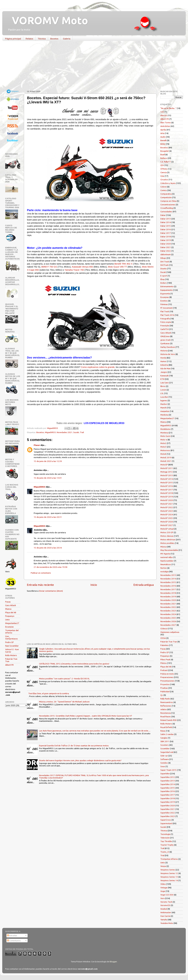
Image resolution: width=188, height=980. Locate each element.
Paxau (8, 602)
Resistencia (166, 713)
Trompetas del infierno (12, 631)
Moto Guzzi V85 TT (117, 267)
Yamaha (164, 920)
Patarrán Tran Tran (169, 642)
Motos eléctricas (168, 539)
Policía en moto (167, 674)
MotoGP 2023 (167, 511)
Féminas (164, 304)
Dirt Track (165, 262)
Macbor (164, 404)
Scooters (164, 745)
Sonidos (164, 763)
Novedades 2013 (168, 575)
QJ (162, 695)
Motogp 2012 (167, 472)
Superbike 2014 (168, 784)
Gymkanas (165, 343)
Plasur (37, 445)
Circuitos (164, 180)
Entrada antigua (144, 585)
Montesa (164, 433)
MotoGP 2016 (167, 486)
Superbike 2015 (168, 788)
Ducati (163, 272)
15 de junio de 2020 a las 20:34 (48, 548)
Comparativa (166, 194)
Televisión (165, 838)
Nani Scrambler (12, 646)
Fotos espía (166, 322)
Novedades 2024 (168, 614)
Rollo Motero (11, 655)
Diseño (164, 269)
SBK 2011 (165, 741)
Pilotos (164, 663)
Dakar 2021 (166, 247)
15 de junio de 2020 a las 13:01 (48, 478)
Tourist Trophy (167, 845)
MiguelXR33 (50, 432)
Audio (163, 137)
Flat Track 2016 (167, 315)
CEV (162, 165)
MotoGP (164, 465)
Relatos (29, 39)
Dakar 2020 (166, 244)
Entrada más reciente (40, 585)
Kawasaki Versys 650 (82, 267)
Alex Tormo (166, 123)
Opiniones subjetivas (170, 632)
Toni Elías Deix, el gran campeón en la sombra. (49, 693)
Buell (163, 155)
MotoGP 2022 (167, 507)
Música (163, 547)
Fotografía (165, 319)
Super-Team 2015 (169, 770)
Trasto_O (165, 852)
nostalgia (164, 572)
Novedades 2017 (168, 589)
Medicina (164, 415)
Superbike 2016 (168, 791)
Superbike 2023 (168, 816)
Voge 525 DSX (167, 895)
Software (165, 759)
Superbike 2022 (168, 813)
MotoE (163, 454)
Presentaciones (167, 681)
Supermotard (166, 823)
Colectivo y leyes (168, 183)
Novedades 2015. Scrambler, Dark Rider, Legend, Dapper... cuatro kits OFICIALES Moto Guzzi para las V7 (86, 716)
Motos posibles (167, 543)
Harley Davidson (168, 347)
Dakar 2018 (166, 237)
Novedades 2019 (168, 597)
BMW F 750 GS (49, 267)
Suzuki (76, 432)
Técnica (42, 39)
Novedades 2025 (168, 618)
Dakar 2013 (166, 219)
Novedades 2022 (168, 607)
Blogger (113, 962)
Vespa (163, 866)
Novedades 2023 (168, 611)
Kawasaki (165, 376)
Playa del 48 (11, 612)
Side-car (164, 756)
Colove (164, 187)
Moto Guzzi (165, 436)
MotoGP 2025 (167, 518)
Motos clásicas (167, 536)
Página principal (13, 39)
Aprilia (163, 130)
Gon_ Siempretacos (11, 637)
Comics (164, 190)
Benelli (163, 140)
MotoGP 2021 (167, 504)
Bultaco (164, 158)
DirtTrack (164, 265)
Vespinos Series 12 (169, 873)
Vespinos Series (168, 870)
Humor (163, 361)
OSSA (163, 638)
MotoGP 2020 (167, 500)
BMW (163, 144)
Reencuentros (167, 702)
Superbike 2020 (168, 806)
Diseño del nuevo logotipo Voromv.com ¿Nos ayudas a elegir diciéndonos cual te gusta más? (80, 760)
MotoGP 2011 (167, 468)
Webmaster (166, 912)
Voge (163, 891)
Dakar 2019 (166, 240)
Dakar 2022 (166, 251)
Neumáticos (166, 564)
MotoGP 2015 (167, 482)
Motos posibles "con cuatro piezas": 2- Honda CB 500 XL (64, 679)
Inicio (94, 585)
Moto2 (163, 443)
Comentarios (14, 941)
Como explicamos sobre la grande (98, 367)
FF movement (167, 308)
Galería (67, 39)
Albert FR (9, 665)
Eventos (164, 301)
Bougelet (165, 151)
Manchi (163, 408)
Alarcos (164, 115)
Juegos (164, 372)
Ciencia (164, 172)
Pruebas (164, 688)
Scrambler (165, 749)
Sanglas (164, 738)
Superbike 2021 (168, 809)
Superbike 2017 (168, 795)
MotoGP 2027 (167, 525)
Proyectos (165, 684)
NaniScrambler (167, 561)
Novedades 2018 (168, 593)
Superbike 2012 (168, 777)
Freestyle (165, 326)
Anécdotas (165, 126)
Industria (164, 365)
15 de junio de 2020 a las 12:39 (48, 461)
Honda (163, 358)
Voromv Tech (166, 902)
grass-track (166, 340)
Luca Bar (164, 397)
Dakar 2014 (166, 222)
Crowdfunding (167, 208)
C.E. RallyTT (166, 162)
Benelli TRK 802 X (123, 264)
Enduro (164, 283)
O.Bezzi (164, 629)
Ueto (7, 620)
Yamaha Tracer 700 (74, 270)
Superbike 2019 (168, 802)
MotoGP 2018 (167, 493)
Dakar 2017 (166, 233)
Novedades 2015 (168, 582)
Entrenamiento (167, 286)
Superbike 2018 (168, 798)
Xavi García (165, 916)
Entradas (12, 935)
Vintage (164, 888)
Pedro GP (9, 642)
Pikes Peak (165, 659)
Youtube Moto (167, 923)
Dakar (163, 215)
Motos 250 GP (167, 532)
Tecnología (165, 834)
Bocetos (54, 39)
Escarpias (9, 627)
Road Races (166, 717)
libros (163, 386)
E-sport (164, 276)
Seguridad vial (167, 752)
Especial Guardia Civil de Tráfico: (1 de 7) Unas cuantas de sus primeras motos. (74, 746)
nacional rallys (167, 557)
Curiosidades (166, 212)
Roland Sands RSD (169, 720)
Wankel (164, 909)
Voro (163, 898)
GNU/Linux (165, 336)
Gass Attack (11, 605)
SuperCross (166, 820)
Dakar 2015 (166, 226)
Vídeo (163, 884)
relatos (164, 709)
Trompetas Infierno (169, 859)
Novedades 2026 (168, 621)
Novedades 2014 (168, 579)
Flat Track (165, 311)
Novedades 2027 (168, 625)
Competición (166, 197)
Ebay (163, 279)
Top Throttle (166, 841)
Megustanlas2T (12, 623)
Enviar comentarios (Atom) (51, 591)
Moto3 (163, 447)
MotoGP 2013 (167, 475)
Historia (164, 351)
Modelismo (165, 429)
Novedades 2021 (65, 432)
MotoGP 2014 (167, 479)
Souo (163, 766)
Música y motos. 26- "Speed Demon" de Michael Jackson (64, 702)
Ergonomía (165, 294)
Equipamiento (167, 290)
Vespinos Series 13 (169, 877)
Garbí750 (165, 329)
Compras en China (168, 201)
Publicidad (165, 691)
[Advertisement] (92, 66)
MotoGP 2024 (167, 514)
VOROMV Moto (47, 20)
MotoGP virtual (167, 529)
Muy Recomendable (169, 550)
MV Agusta (165, 554)
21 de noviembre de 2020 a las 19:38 (51, 567)
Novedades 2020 (168, 600)
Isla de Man (165, 368)
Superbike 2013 (168, 781)
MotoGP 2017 (167, 490)
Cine (162, 176)
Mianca (8, 609)
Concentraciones (168, 205)
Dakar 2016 (166, 229)
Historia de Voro (168, 354)
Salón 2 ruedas (167, 734)
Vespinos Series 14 (169, 880)
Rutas (163, 731)
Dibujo (163, 258)
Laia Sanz (165, 383)
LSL (162, 393)
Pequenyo (10, 616)
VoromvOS (165, 905)
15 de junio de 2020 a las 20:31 (48, 517)
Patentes (164, 645)
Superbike (165, 774)
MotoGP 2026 (167, 522)
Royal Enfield (166, 727)
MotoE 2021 (166, 461)
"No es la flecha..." (168, 108)
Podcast (164, 670)
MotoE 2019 (166, 457)
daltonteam (166, 254)
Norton (164, 568)
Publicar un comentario (41, 573)
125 (162, 112)
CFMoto (164, 169)
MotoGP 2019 (167, 497)
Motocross (165, 450)
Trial (162, 855)
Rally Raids (165, 699)
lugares (164, 400)
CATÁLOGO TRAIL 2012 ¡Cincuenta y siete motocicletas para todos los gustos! (74, 664)
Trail (82, 432)
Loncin (163, 390)
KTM (162, 379)
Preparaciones (167, 677)
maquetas (165, 411)
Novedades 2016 (168, 586)
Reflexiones (166, 706)
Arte (162, 133)
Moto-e (164, 440)
